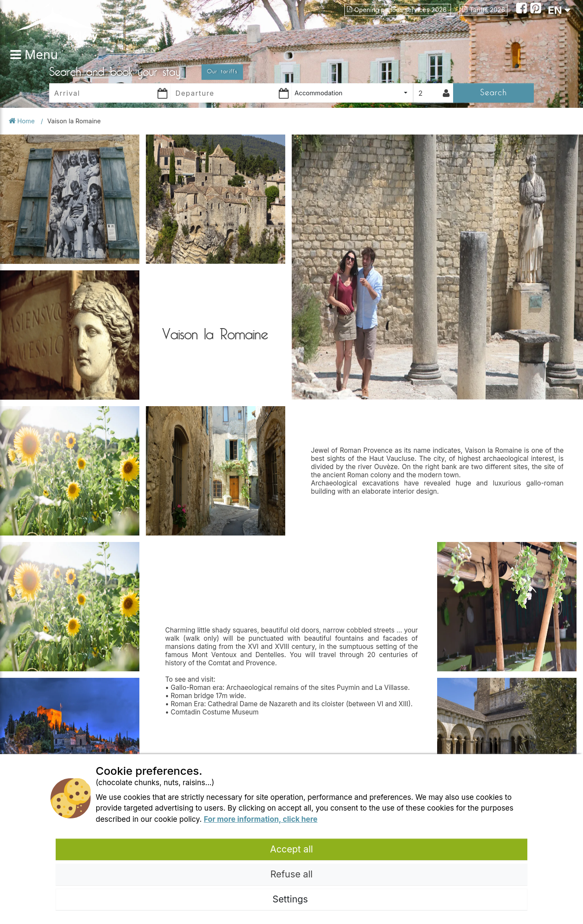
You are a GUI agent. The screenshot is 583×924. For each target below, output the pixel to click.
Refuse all (291, 874)
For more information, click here (260, 819)
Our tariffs (222, 72)
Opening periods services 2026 (398, 10)
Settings (292, 899)
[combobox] (352, 93)
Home (22, 121)
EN (559, 10)
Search (494, 92)
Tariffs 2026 (484, 10)
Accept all (292, 849)
